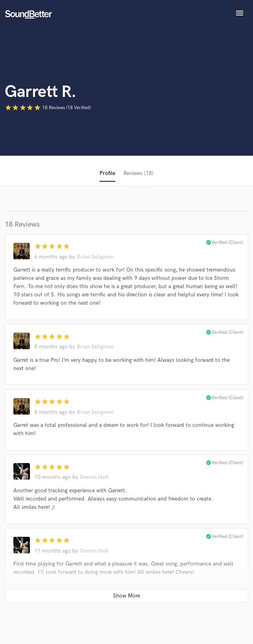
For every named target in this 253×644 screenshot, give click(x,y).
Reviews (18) (139, 173)
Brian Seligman (95, 257)
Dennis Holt (94, 477)
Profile (107, 173)
